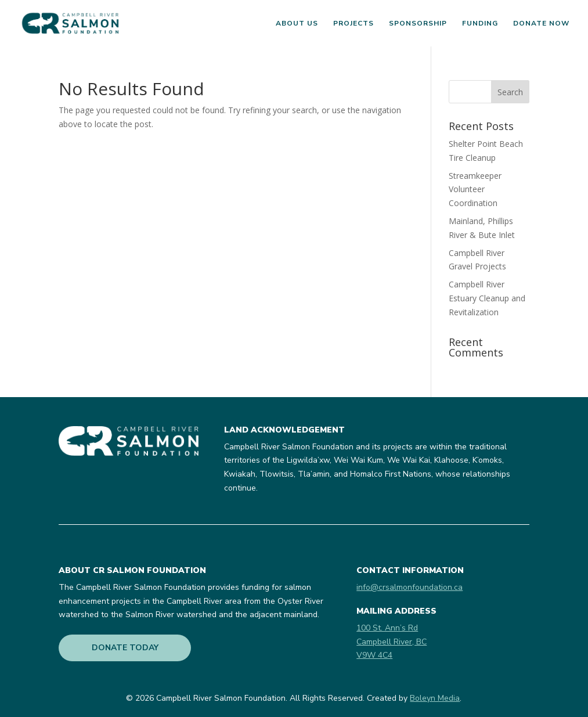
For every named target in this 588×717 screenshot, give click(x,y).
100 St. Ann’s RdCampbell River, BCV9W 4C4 (392, 642)
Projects (353, 24)
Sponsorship (418, 24)
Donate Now (541, 24)
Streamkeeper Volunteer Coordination (475, 190)
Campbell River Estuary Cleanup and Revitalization (487, 298)
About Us (297, 24)
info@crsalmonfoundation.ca (410, 587)
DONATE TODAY (125, 648)
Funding (480, 24)
